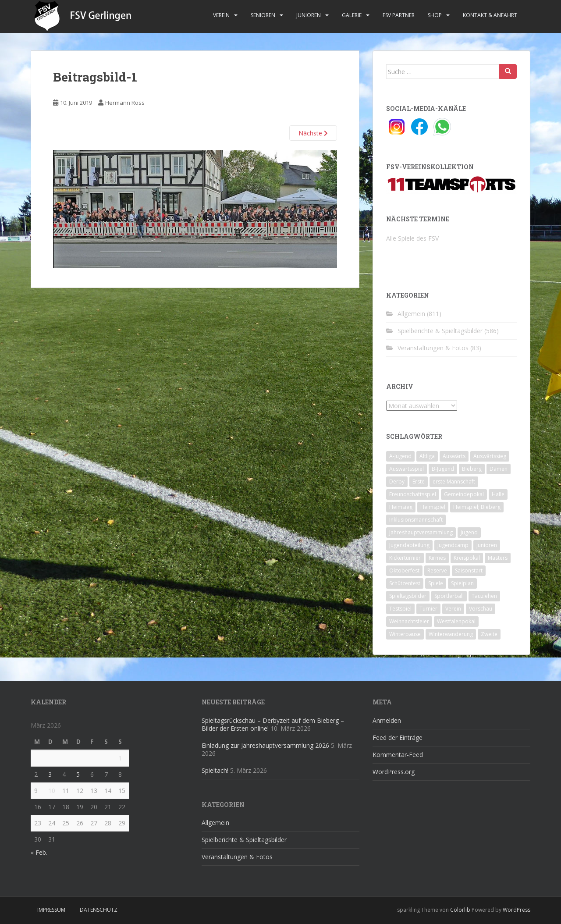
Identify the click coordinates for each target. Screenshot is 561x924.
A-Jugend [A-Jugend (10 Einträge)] (400, 456)
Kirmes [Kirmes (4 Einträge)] (437, 558)
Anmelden (387, 720)
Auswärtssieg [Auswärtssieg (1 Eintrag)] (490, 456)
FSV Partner (399, 15)
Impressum (51, 910)
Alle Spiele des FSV (412, 238)
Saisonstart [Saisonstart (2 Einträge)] (469, 570)
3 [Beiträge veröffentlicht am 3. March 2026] (50, 774)
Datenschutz (99, 910)
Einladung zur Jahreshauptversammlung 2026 (265, 745)
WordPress (517, 910)
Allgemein (411, 314)
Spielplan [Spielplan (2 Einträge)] (462, 583)
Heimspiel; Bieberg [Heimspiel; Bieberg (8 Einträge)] (477, 507)
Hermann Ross (125, 103)
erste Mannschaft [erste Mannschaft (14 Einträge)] (454, 482)
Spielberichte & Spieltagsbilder (440, 331)
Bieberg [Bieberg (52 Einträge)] (472, 469)
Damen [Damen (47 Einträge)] (499, 469)
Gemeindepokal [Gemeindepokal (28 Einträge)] (464, 494)
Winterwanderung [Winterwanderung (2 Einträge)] (451, 634)
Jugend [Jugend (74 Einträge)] (469, 532)
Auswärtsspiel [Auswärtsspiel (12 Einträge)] (407, 469)
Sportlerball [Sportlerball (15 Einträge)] (449, 596)
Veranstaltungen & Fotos (433, 348)
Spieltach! (215, 770)
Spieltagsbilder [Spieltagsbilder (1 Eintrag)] (408, 596)
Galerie (352, 15)
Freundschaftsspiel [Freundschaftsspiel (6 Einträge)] (413, 494)
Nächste (313, 133)
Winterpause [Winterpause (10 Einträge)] (405, 634)
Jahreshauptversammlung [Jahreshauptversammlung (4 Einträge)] (421, 532)
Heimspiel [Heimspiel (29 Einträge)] (433, 507)
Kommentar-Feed (398, 755)
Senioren (263, 15)
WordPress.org (394, 772)
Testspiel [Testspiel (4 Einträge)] (400, 609)
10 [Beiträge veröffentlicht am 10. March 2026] (52, 791)
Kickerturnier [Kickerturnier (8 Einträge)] (405, 558)
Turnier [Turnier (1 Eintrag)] (428, 609)
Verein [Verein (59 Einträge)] (453, 609)
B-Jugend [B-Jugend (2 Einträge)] (443, 469)
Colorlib (460, 910)
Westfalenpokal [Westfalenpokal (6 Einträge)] (456, 621)
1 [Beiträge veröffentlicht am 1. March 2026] (120, 758)
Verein (221, 15)
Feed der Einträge (398, 737)
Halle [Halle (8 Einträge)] (498, 494)
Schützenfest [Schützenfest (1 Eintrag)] (405, 583)
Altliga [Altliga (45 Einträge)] (427, 456)
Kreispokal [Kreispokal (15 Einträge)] (467, 558)
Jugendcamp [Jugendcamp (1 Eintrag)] (453, 545)
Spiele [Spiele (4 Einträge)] (436, 583)
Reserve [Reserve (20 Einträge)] (437, 570)
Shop (435, 15)
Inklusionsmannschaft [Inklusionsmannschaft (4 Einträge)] (416, 520)
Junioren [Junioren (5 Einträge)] (487, 545)
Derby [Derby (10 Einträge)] (397, 482)
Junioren (309, 15)
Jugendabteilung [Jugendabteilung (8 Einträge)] (409, 545)
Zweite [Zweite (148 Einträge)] (489, 634)
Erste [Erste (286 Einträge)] (419, 482)
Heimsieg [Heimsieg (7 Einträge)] (401, 507)
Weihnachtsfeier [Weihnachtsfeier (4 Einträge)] (409, 621)
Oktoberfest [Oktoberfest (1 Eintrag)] (404, 570)
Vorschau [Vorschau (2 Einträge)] (481, 609)
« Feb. (39, 852)
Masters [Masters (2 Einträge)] (498, 558)
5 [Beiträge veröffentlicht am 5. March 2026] (78, 774)
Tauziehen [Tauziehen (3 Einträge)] (484, 596)
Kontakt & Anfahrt (490, 15)
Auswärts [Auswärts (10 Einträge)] (454, 456)
